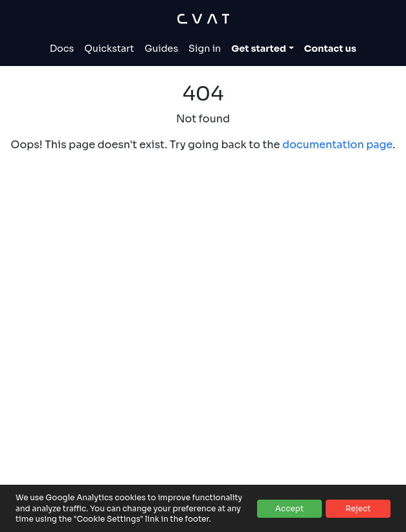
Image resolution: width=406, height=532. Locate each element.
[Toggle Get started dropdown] (262, 49)
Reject (358, 508)
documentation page (337, 145)
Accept (289, 508)
